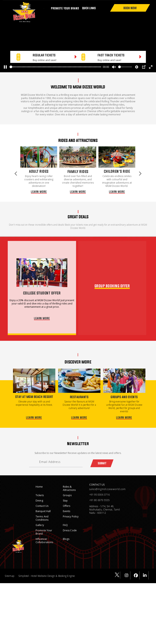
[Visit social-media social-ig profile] (127, 571)
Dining (39, 496)
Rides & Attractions (69, 483)
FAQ (65, 520)
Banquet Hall (43, 506)
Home (39, 482)
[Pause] (5, 67)
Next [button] (140, 168)
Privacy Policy (71, 512)
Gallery (40, 520)
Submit (102, 458)
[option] (39, 168)
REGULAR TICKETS (44, 55)
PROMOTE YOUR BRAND (65, 8)
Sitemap (9, 571)
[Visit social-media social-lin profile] (145, 571)
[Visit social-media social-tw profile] (117, 570)
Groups (67, 490)
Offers (67, 501)
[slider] (55, 67)
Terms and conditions (42, 513)
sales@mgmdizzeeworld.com (107, 484)
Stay (65, 496)
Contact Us (42, 501)
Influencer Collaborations (44, 536)
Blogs (66, 534)
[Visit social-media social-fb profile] (136, 571)
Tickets (40, 490)
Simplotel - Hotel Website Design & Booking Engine (47, 571)
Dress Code (70, 525)
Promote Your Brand (44, 527)
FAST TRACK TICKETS (111, 55)
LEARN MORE (39, 185)
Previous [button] (16, 168)
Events (67, 506)
